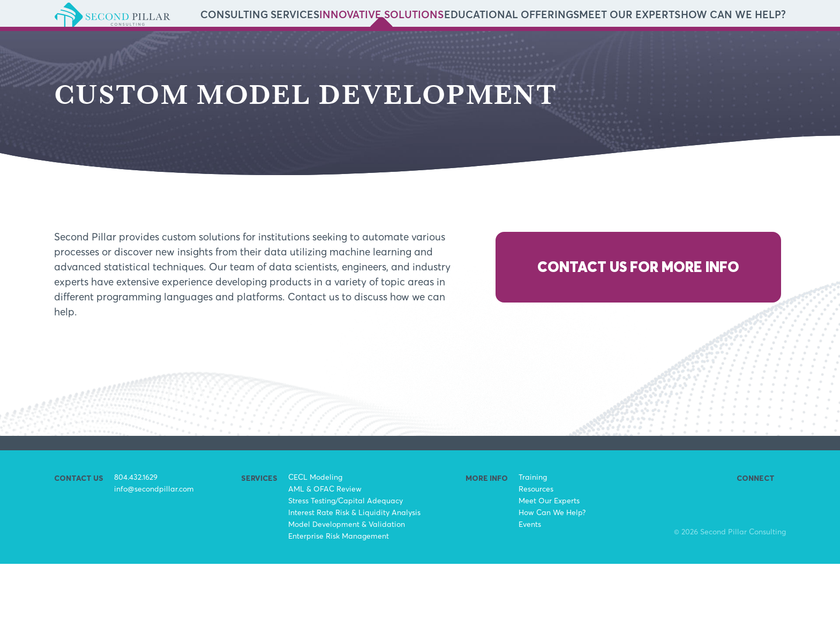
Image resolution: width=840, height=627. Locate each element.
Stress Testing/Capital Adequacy (346, 564)
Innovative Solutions (496, 47)
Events (530, 587)
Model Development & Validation (347, 587)
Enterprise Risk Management (339, 599)
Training (533, 540)
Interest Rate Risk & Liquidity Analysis (354, 575)
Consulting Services (408, 47)
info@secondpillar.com (154, 552)
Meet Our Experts (673, 47)
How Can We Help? (748, 47)
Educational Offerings (588, 47)
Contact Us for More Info (638, 331)
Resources (536, 552)
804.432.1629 (136, 540)
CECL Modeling (315, 540)
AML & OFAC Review (325, 552)
